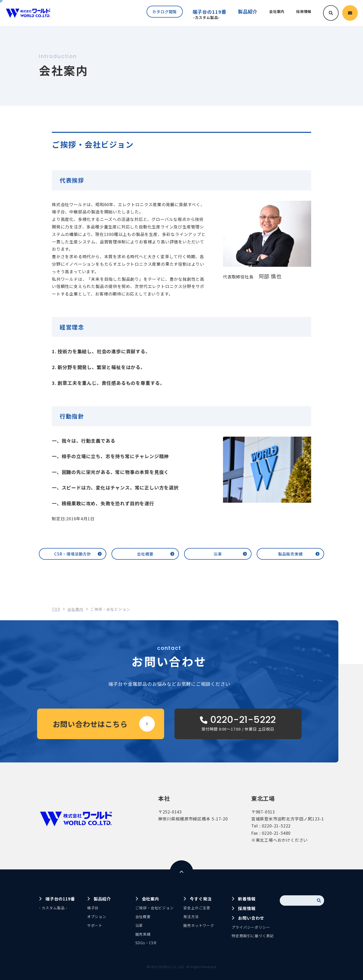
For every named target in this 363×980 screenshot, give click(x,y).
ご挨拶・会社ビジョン (155, 908)
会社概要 (145, 554)
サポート (95, 925)
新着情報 (247, 899)
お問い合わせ (251, 918)
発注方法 (191, 917)
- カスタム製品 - (53, 908)
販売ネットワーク (199, 925)
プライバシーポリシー (251, 927)
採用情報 (247, 908)
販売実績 (143, 934)
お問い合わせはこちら (90, 724)
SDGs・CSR (146, 943)
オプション (97, 917)
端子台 (93, 908)
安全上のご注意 (197, 908)
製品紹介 (102, 899)
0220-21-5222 (276, 826)
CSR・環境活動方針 (73, 554)
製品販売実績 (291, 554)
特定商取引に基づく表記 (253, 936)
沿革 (218, 554)
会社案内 (151, 899)
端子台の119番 (205, 14)
